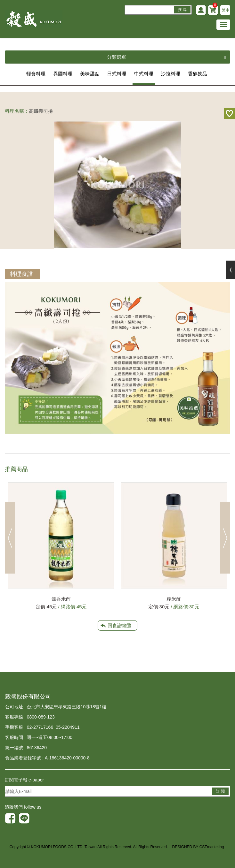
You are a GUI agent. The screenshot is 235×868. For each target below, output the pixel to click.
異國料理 (63, 74)
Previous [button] (10, 538)
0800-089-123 (41, 717)
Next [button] (225, 538)
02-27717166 (40, 727)
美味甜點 (90, 74)
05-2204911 (68, 727)
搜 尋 (182, 10)
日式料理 (117, 74)
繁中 (226, 10)
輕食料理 (36, 74)
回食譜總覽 (120, 625)
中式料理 (144, 74)
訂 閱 (220, 791)
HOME (34, 19)
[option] (61, 546)
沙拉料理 (171, 74)
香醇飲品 (198, 74)
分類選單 (166, 57)
